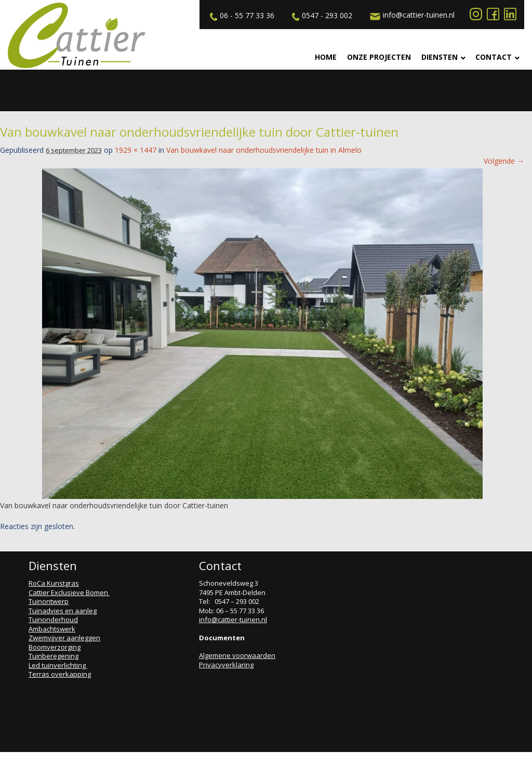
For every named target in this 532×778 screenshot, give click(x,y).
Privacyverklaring (226, 665)
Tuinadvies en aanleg (63, 611)
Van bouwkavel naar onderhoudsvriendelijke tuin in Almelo (264, 150)
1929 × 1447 (136, 150)
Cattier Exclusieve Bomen (69, 592)
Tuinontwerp (49, 601)
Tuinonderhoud (53, 619)
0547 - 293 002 (321, 16)
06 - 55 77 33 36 (241, 16)
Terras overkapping (60, 674)
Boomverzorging (55, 647)
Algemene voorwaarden (237, 655)
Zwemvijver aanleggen (64, 638)
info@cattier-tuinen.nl (411, 15)
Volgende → (504, 161)
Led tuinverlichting (58, 665)
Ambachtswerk (52, 629)
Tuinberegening (54, 656)
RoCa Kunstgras (54, 583)
